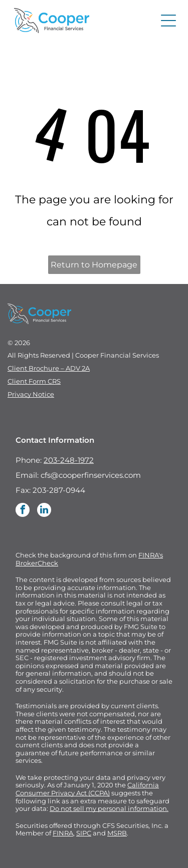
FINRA (63, 833)
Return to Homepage (94, 265)
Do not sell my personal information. (109, 808)
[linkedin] (44, 511)
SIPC (84, 833)
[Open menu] (168, 21)
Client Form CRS (34, 381)
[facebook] (23, 511)
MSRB (117, 833)
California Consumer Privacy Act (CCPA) (87, 789)
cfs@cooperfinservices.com (91, 475)
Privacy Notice (31, 394)
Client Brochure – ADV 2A (49, 368)
